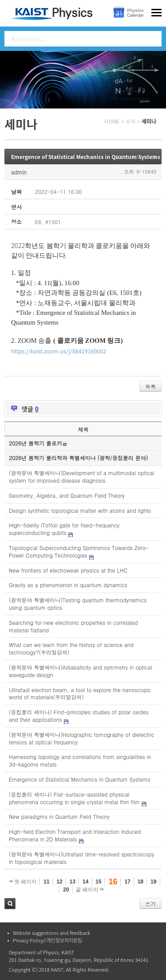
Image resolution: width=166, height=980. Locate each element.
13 (72, 882)
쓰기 (151, 904)
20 (66, 890)
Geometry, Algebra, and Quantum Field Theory (67, 495)
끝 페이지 (90, 890)
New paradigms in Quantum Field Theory (59, 816)
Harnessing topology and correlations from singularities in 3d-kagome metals (80, 760)
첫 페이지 (23, 882)
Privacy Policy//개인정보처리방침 (47, 940)
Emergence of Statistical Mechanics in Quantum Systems (86, 157)
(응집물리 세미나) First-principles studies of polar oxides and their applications (79, 716)
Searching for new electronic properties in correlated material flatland (73, 626)
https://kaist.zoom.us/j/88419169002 (59, 351)
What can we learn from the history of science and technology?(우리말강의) (71, 648)
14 (85, 882)
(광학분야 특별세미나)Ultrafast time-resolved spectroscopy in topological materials (81, 858)
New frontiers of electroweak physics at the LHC (68, 570)
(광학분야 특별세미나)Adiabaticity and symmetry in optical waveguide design (81, 671)
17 (127, 882)
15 (98, 882)
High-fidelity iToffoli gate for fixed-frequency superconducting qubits (64, 529)
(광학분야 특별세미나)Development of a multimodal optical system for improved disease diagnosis (81, 476)
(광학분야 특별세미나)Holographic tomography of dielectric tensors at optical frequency (81, 738)
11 (46, 882)
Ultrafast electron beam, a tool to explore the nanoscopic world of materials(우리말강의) (80, 693)
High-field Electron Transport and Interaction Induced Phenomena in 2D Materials (75, 835)
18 (141, 882)
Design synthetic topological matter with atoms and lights (80, 510)
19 (153, 882)
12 (60, 882)
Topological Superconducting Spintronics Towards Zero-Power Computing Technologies (79, 551)
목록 (151, 386)
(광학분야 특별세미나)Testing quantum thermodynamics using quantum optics (78, 604)
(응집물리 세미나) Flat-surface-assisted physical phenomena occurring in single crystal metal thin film (74, 798)
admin (19, 172)
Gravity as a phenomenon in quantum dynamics (68, 585)
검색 (10, 904)
